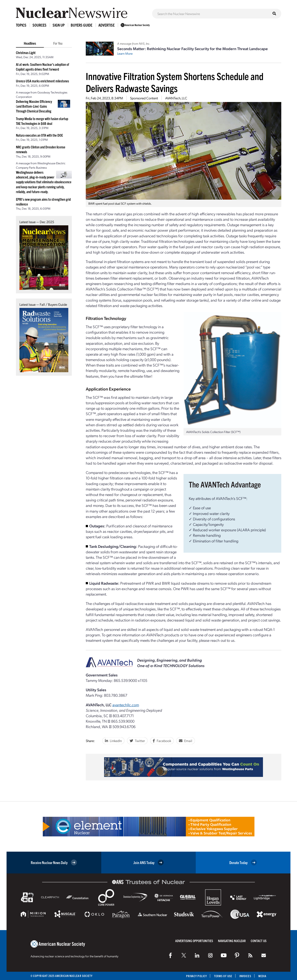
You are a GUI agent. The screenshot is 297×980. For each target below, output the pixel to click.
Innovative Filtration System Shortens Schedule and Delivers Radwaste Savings (175, 82)
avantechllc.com (126, 705)
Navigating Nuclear (232, 941)
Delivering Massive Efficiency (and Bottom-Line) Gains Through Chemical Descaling (34, 106)
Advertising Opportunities (194, 941)
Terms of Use (223, 976)
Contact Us (259, 941)
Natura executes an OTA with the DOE (39, 135)
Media (262, 976)
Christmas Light (26, 53)
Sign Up (59, 25)
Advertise (106, 25)
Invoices (245, 976)
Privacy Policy (197, 976)
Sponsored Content (144, 98)
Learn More (125, 53)
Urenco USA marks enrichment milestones (42, 81)
